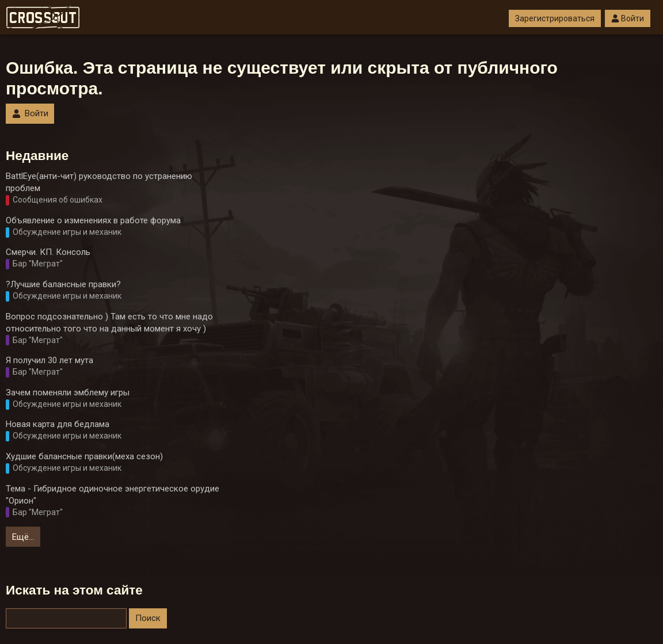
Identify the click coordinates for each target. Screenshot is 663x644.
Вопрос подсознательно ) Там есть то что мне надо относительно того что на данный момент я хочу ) (109, 323)
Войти (628, 18)
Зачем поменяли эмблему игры (68, 393)
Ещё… (23, 537)
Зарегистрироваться (555, 18)
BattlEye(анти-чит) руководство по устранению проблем (99, 182)
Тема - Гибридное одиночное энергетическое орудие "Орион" (113, 495)
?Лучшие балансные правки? (63, 284)
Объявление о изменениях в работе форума (93, 220)
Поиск (148, 618)
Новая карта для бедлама (58, 424)
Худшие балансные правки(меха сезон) (84, 456)
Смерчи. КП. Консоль (48, 252)
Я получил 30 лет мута (49, 360)
